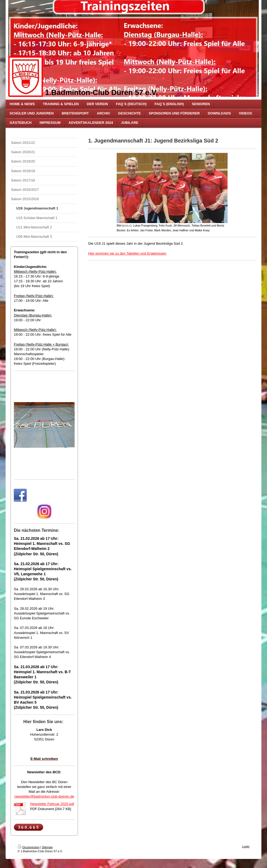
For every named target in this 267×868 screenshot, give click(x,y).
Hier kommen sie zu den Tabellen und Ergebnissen (127, 253)
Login (246, 846)
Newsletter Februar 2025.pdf (52, 804)
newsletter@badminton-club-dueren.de (44, 796)
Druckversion (29, 847)
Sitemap (47, 847)
